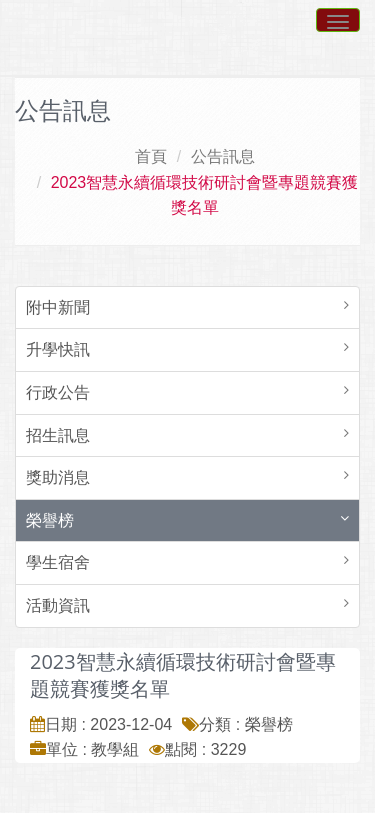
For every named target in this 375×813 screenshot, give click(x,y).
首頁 (151, 156)
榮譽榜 (50, 520)
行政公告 (58, 392)
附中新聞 (58, 307)
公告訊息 (223, 156)
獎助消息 (58, 477)
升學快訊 (58, 349)
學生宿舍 (58, 562)
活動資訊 (58, 605)
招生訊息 (58, 435)
